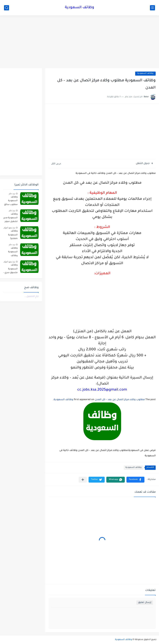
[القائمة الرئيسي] (152, 8)
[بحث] (7, 8)
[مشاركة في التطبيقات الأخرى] (83, 480)
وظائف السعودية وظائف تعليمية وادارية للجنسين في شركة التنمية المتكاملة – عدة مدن (11, 253)
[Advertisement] (79, 42)
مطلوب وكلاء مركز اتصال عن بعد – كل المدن (120, 400)
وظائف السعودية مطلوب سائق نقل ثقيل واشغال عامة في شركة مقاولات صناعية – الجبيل (11, 201)
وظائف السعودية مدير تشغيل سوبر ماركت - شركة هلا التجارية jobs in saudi (11, 218)
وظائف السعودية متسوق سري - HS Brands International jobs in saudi (10, 269)
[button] (135, 480)
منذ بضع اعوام (9, 228)
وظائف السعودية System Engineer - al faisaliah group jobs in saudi (11, 235)
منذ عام (12, 194)
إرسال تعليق (145, 603)
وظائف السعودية (79, 8)
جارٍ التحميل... (32, 296)
